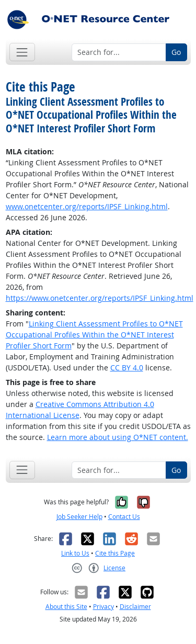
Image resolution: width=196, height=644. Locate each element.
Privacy (103, 607)
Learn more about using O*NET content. (118, 437)
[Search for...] (119, 52)
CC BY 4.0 (127, 368)
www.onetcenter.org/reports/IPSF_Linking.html (87, 206)
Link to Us (75, 553)
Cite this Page (115, 553)
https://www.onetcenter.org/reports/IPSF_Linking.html (100, 298)
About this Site (66, 607)
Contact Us (124, 517)
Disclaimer (135, 607)
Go (176, 52)
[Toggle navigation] (22, 52)
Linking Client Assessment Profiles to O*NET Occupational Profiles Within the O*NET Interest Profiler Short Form (94, 335)
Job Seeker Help (79, 517)
